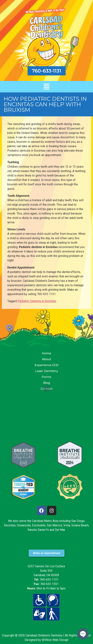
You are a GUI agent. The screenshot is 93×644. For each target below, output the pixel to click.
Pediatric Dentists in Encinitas (37, 301)
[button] (46, 87)
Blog (47, 383)
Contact (47, 389)
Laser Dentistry (47, 371)
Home (46, 353)
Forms (46, 377)
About (47, 359)
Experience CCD (46, 365)
